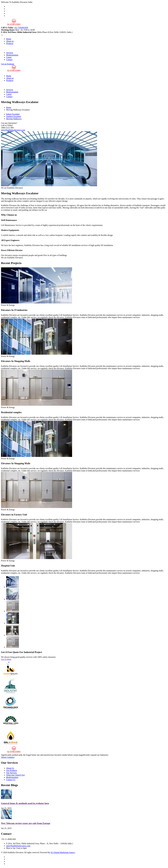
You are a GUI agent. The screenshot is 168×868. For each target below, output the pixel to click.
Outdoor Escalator (14, 116)
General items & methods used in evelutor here (25, 803)
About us (10, 41)
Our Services (11, 773)
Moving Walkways (14, 119)
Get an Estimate (8, 64)
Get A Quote (6, 659)
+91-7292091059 (21, 28)
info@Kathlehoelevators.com (13, 130)
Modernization (12, 55)
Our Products (12, 770)
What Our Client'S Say (15, 775)
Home (9, 39)
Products (10, 43)
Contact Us (11, 780)
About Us (10, 768)
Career (9, 57)
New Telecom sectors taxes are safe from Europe (26, 823)
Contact (9, 60)
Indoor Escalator (13, 114)
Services (10, 53)
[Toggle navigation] (2, 35)
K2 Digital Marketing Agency (63, 852)
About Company (8, 757)
